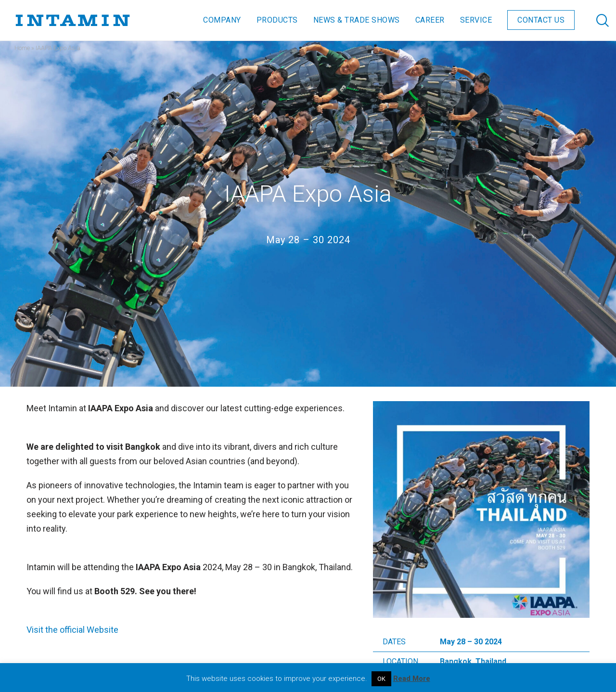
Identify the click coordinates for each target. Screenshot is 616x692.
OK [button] (381, 679)
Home (22, 48)
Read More (412, 679)
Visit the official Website (72, 630)
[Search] (593, 20)
